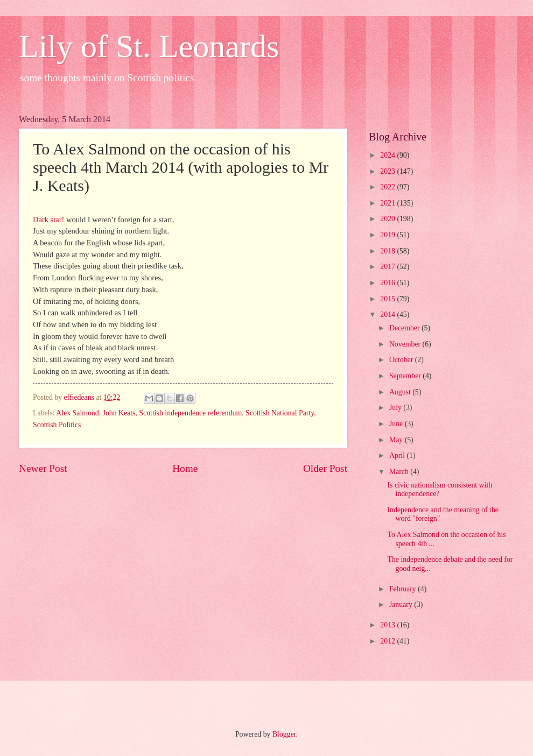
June (397, 424)
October (402, 360)
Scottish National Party (280, 413)
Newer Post (43, 468)
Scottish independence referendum (190, 413)
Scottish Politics (57, 425)
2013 (388, 625)
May (397, 440)
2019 (388, 235)
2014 (388, 315)
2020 (388, 219)
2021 (388, 203)
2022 (388, 187)
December (405, 328)
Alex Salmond (77, 413)
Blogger (284, 734)
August (401, 392)
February (404, 589)
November (406, 344)
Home (185, 468)
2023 (388, 171)
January (402, 605)
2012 (388, 641)
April (398, 455)
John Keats (119, 413)
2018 (388, 251)
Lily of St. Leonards (149, 46)
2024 (388, 155)
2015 (388, 299)
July (396, 408)
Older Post (325, 468)
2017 (388, 267)
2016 (388, 283)
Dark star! (48, 220)
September (406, 376)
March (400, 472)
